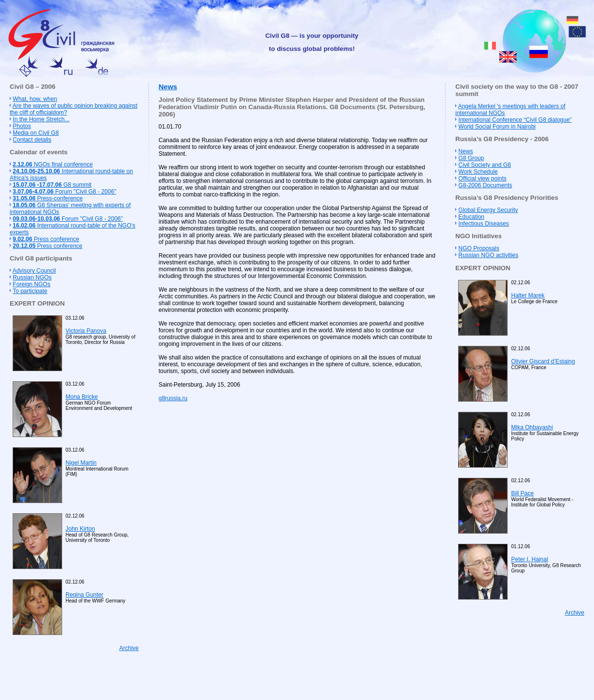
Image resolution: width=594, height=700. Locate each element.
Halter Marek (528, 295)
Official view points (483, 179)
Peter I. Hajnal (529, 559)
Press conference (46, 239)
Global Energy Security (488, 210)
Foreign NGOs (31, 284)
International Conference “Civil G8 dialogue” (515, 120)
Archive (129, 648)
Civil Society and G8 (485, 165)
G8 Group (471, 158)
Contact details (32, 140)
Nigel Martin (81, 463)
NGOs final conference (53, 164)
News (168, 87)
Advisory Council (34, 271)
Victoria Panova (86, 331)
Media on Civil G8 (36, 133)
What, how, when (35, 99)
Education (471, 217)
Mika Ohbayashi (532, 427)
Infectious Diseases (484, 224)
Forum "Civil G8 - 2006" (64, 192)
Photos (22, 126)
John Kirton (80, 529)
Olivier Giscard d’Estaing (543, 361)
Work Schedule (478, 172)
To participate (30, 291)
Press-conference (48, 198)
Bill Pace (522, 493)
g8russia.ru (173, 398)
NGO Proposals (479, 248)
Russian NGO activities (488, 255)
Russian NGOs (32, 277)
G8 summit (52, 185)
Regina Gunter (84, 595)
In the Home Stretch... (41, 119)
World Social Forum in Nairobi (497, 127)
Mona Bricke (82, 397)
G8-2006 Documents (486, 185)
